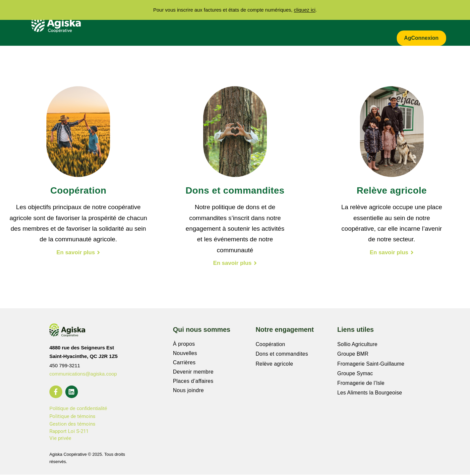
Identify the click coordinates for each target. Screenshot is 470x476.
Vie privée (60, 440)
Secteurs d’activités (205, 16)
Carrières (325, 16)
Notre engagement (274, 16)
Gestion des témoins (72, 426)
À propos (148, 16)
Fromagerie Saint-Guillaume (371, 363)
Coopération (270, 345)
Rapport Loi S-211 (69, 433)
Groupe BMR (353, 354)
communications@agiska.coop (83, 375)
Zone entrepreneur (415, 16)
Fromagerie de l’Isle (361, 382)
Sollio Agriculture (358, 345)
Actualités (363, 16)
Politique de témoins (72, 418)
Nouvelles (185, 354)
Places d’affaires (193, 382)
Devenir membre (193, 373)
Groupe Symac (355, 373)
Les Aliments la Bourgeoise (370, 391)
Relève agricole (275, 363)
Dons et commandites (282, 354)
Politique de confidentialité (78, 410)
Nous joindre (188, 391)
